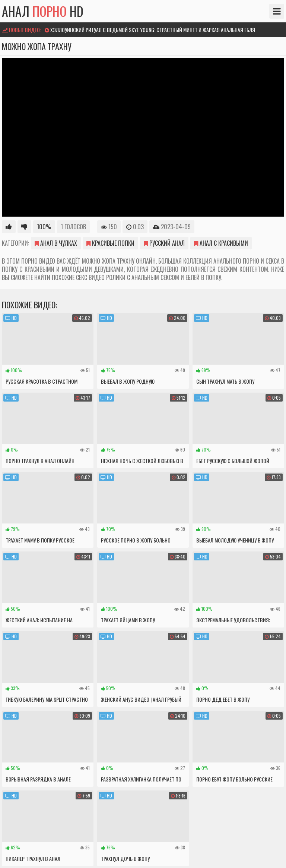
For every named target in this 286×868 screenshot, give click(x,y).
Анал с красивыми (221, 243)
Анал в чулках (56, 243)
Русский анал (164, 243)
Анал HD (43, 11)
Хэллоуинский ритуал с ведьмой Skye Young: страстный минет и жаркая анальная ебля (153, 30)
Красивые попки (110, 243)
